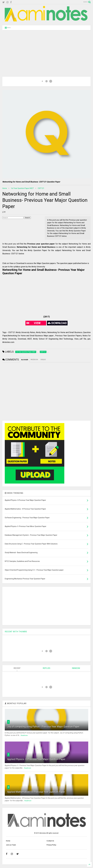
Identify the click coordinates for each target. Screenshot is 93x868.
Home (5, 188)
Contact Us (50, 841)
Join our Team (11, 845)
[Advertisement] (46, 50)
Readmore (24, 735)
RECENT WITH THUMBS (16, 632)
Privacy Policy (51, 845)
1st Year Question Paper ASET (22, 188)
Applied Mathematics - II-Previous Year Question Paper (36, 792)
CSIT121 (41, 188)
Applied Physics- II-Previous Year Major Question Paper (36, 759)
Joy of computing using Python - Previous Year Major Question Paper (43, 727)
